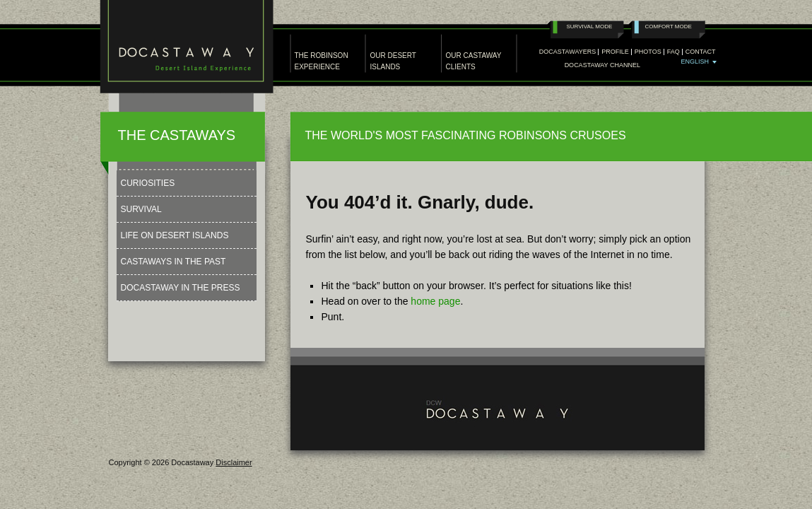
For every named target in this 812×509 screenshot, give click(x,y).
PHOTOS (648, 52)
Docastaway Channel (602, 65)
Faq (673, 52)
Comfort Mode (669, 27)
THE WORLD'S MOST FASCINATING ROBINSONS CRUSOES (466, 135)
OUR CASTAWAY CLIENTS (474, 61)
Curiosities (148, 183)
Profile (615, 52)
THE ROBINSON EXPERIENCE (322, 61)
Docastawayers (568, 52)
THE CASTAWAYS (177, 135)
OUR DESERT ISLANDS (393, 61)
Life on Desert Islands (175, 235)
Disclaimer (234, 462)
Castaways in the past (173, 262)
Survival (141, 209)
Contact (701, 52)
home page (435, 301)
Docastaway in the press (181, 288)
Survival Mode (590, 27)
